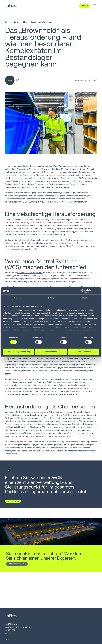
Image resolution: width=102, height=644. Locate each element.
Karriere (10, 630)
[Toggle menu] (95, 6)
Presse (9, 633)
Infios (19, 80)
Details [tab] (51, 298)
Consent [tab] (18, 298)
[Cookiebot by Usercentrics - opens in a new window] (83, 291)
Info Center (15, 22)
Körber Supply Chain (17, 627)
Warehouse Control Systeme (30, 273)
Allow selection (51, 352)
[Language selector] (8, 640)
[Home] (6, 22)
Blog (25, 22)
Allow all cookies (84, 352)
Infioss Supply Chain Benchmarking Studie (29, 169)
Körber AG (11, 624)
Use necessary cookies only (19, 352)
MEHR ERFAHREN (12, 501)
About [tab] (84, 298)
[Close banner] (98, 291)
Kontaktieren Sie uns (16, 564)
